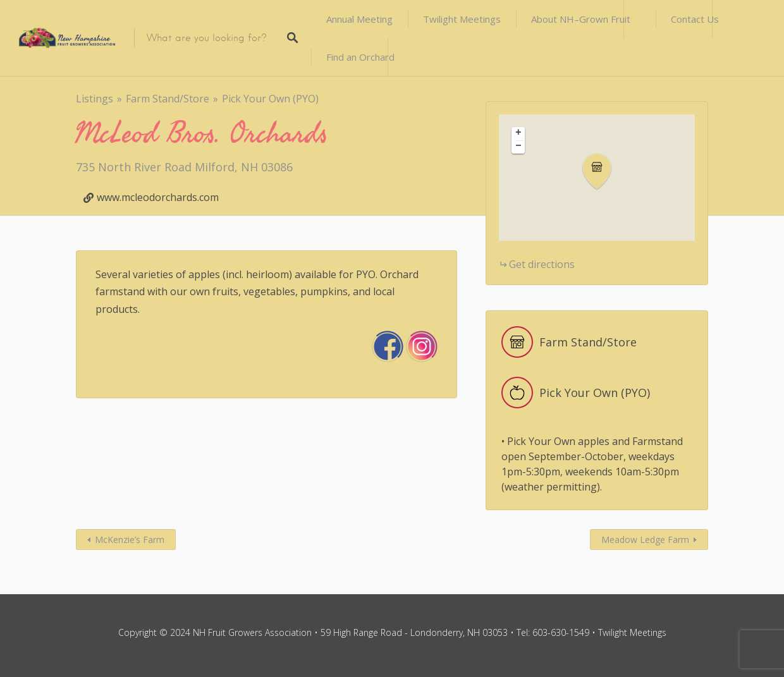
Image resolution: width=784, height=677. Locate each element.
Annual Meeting (359, 19)
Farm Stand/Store (168, 99)
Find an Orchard (360, 57)
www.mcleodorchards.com (158, 197)
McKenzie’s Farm (130, 540)
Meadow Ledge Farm (645, 540)
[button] (604, 172)
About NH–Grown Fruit (581, 19)
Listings (95, 99)
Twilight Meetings (462, 19)
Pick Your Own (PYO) (270, 99)
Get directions (542, 264)
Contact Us (695, 19)
